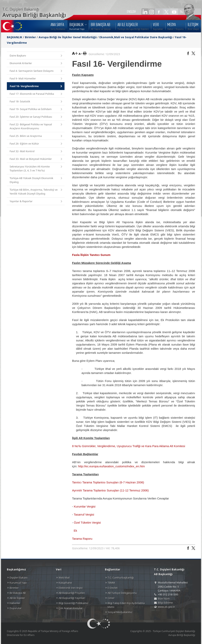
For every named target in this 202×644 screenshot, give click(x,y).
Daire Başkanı (36, 56)
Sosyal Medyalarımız (120, 612)
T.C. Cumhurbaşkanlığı (121, 578)
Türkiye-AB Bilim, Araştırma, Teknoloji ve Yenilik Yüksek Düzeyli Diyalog (36, 192)
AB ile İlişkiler (17, 598)
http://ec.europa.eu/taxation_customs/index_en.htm (111, 466)
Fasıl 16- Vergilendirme (36, 86)
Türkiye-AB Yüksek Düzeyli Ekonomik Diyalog (36, 180)
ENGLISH (131, 12)
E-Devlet (113, 588)
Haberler (15, 603)
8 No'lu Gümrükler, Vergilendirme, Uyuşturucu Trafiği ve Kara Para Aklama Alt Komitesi (128, 446)
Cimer (111, 598)
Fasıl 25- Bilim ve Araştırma (36, 136)
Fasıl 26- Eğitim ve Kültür (36, 144)
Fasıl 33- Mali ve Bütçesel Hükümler (36, 159)
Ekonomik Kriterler (36, 63)
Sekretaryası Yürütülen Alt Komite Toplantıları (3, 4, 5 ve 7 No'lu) (36, 168)
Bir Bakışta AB (18, 593)
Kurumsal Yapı (18, 583)
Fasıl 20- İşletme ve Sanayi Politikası (36, 117)
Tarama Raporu (83, 539)
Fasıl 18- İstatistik (36, 102)
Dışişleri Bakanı (19, 578)
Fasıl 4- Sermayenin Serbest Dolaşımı (36, 71)
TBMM (111, 583)
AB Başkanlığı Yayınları (72, 598)
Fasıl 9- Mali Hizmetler (36, 79)
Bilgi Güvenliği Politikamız (74, 603)
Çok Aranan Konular (71, 608)
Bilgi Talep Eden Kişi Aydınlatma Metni (126, 605)
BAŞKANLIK (15, 37)
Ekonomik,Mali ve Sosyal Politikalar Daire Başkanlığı (136, 37)
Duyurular (16, 608)
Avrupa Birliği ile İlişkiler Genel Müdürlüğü (68, 37)
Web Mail (64, 578)
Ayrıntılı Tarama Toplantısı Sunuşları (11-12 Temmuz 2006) (110, 490)
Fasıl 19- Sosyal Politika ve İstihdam (36, 109)
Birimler (30, 37)
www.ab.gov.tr (167, 607)
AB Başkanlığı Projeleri (72, 593)
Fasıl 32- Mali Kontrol (36, 151)
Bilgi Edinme (165, 603)
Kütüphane (65, 583)
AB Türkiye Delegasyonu (122, 593)
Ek (76, 531)
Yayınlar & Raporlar (36, 201)
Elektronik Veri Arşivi (71, 588)
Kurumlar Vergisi (85, 506)
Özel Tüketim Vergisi (87, 523)
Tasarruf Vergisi (84, 514)
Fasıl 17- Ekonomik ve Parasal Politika (36, 94)
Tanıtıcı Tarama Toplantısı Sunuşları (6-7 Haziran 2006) (108, 482)
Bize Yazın (164, 599)
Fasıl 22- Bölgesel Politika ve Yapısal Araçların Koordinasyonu (36, 126)
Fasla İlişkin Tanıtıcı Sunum (91, 255)
